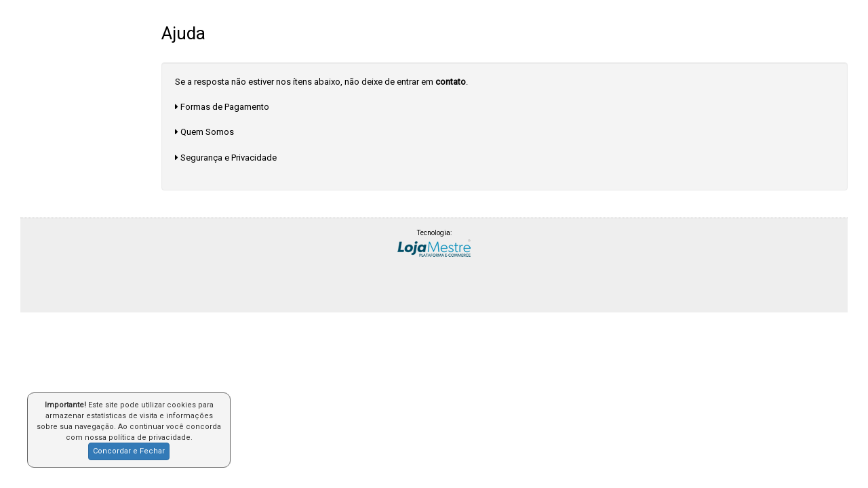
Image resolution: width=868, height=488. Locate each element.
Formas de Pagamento (225, 107)
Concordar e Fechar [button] (129, 451)
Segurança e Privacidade (229, 158)
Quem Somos (207, 132)
